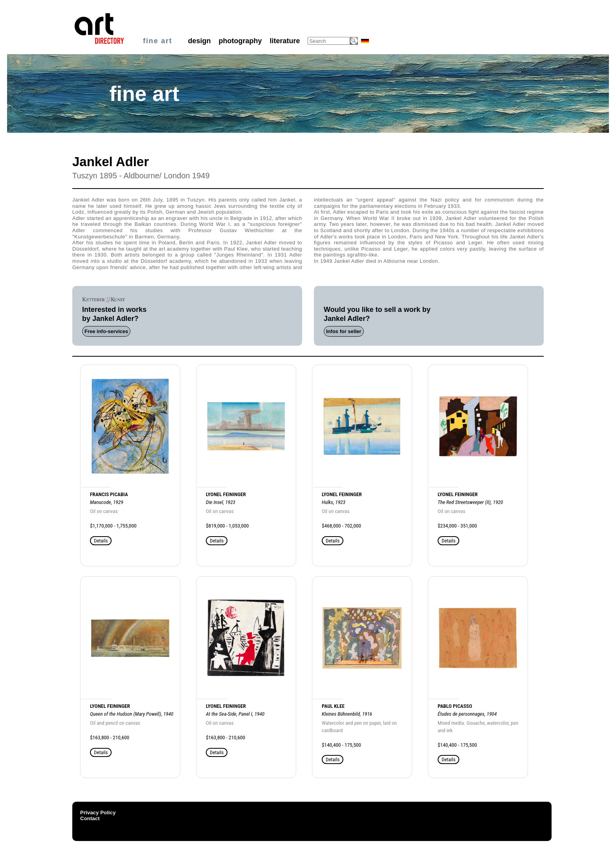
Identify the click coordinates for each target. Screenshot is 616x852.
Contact (90, 818)
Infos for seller (344, 331)
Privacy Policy (98, 813)
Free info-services (106, 331)
